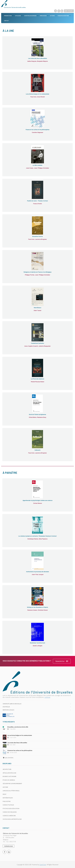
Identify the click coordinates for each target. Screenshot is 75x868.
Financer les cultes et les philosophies (20, 750)
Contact (6, 21)
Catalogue (18, 16)
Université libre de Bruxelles (12, 704)
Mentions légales (8, 710)
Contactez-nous (8, 846)
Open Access (43, 16)
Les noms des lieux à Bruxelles (17, 743)
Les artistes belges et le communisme (20, 735)
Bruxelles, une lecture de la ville (18, 727)
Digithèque (6, 707)
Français (69, 11)
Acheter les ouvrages (30, 16)
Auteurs (52, 16)
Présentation (8, 16)
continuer (47, 697)
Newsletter (62, 661)
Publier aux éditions (63, 16)
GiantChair (43, 865)
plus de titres (8, 758)
